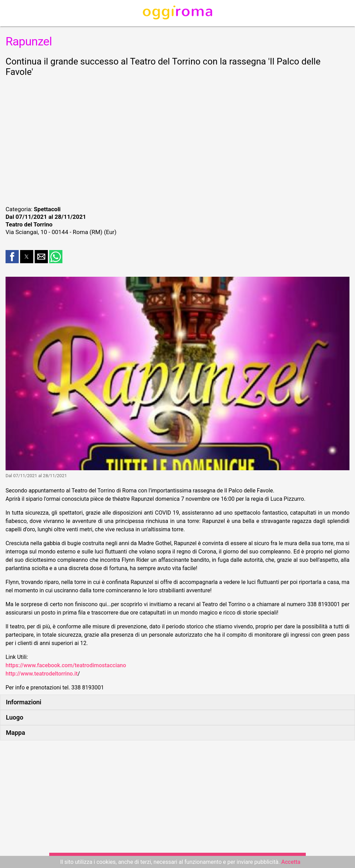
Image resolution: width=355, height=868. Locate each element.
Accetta (291, 862)
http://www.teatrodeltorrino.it (42, 674)
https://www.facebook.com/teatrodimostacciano (66, 665)
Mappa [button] (15, 733)
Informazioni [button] (24, 702)
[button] (12, 257)
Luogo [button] (15, 717)
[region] (177, 140)
